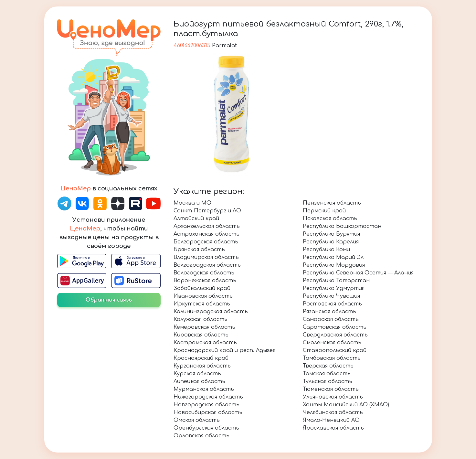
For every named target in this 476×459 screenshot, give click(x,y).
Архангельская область (207, 226)
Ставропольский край (335, 350)
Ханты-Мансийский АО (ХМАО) (346, 405)
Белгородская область (206, 242)
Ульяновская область (333, 397)
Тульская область (328, 381)
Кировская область (201, 335)
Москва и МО (192, 203)
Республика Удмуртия (334, 288)
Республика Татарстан (336, 281)
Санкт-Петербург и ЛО (207, 211)
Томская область (327, 374)
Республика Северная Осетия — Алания (358, 273)
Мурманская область (204, 389)
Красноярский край (201, 358)
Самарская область (331, 319)
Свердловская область (335, 335)
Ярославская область (333, 428)
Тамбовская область (332, 358)
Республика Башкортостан (342, 226)
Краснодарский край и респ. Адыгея (224, 350)
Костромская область (205, 343)
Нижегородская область (208, 397)
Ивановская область (203, 296)
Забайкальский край (202, 288)
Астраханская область (206, 234)
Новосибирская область (208, 412)
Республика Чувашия (331, 296)
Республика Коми (326, 250)
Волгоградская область (207, 265)
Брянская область (199, 250)
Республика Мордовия (334, 265)
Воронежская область (205, 281)
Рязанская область (329, 312)
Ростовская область (332, 304)
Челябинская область (333, 412)
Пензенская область (332, 203)
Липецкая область (199, 381)
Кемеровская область (204, 327)
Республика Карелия (331, 242)
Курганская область (202, 366)
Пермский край (324, 211)
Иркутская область (202, 304)
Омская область (197, 420)
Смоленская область (332, 343)
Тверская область (328, 366)
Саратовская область (335, 327)
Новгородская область (206, 405)
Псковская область (330, 219)
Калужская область (201, 319)
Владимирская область (206, 257)
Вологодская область (204, 273)
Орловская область (201, 436)
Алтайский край (196, 219)
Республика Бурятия (331, 234)
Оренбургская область (206, 428)
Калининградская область (211, 312)
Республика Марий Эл (333, 257)
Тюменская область (331, 389)
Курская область (197, 374)
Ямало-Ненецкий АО (331, 420)
